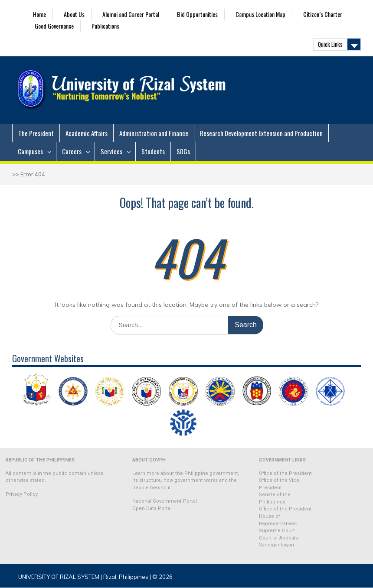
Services (111, 151)
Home (39, 14)
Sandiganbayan (276, 545)
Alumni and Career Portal (131, 14)
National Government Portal (165, 501)
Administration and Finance (154, 133)
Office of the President (285, 473)
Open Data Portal (152, 508)
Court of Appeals (278, 538)
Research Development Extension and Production (261, 133)
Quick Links (330, 44)
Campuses (30, 151)
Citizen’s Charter (323, 14)
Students (153, 151)
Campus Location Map (260, 14)
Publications (105, 26)
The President (36, 133)
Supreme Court (277, 531)
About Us (74, 14)
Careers (72, 151)
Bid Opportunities (197, 14)
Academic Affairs (87, 133)
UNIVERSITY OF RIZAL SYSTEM (59, 577)
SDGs (183, 151)
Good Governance (54, 26)
